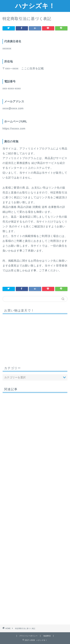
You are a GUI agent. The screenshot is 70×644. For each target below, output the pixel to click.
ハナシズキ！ (35, 6)
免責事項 (47, 636)
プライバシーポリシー (28, 636)
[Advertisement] (35, 507)
